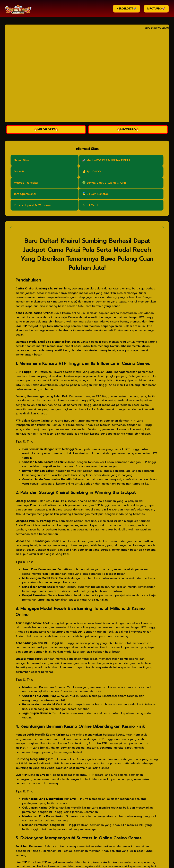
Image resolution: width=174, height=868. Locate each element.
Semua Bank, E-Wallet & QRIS (107, 183)
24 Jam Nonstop (98, 194)
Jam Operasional (25, 194)
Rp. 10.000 (94, 172)
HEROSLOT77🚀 (127, 9)
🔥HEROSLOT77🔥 (46, 130)
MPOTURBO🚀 (156, 9)
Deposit (19, 172)
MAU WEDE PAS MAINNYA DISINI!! (108, 160)
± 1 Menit (93, 205)
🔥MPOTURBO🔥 (128, 130)
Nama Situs (21, 160)
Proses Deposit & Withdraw (32, 205)
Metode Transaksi (26, 183)
